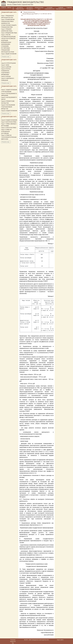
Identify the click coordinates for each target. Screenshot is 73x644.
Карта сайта (60, 640)
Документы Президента (30, 8)
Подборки (69, 8)
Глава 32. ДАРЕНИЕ (6, 67)
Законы (9, 8)
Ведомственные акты (39, 8)
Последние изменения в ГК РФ (50, 8)
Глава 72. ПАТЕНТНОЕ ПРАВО (9, 128)
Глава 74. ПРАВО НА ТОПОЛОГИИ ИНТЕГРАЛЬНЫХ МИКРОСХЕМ (9, 137)
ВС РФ (13, 8)
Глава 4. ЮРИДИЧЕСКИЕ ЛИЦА (9, 33)
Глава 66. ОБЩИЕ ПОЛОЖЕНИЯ (9, 111)
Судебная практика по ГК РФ (61, 8)
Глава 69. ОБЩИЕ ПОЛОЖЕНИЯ (9, 120)
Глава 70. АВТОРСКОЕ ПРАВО (9, 122)
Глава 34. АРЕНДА (6, 76)
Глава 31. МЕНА (5, 65)
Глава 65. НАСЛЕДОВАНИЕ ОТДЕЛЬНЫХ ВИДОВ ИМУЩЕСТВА (8, 107)
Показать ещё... (6, 57)
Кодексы (4, 8)
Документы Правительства (20, 8)
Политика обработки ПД (13, 641)
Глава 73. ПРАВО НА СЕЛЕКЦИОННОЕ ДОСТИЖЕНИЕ (6, 131)
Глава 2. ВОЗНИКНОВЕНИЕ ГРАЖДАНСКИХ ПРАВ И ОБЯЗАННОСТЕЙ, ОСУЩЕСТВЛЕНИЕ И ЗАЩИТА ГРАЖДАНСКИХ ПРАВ (9, 23)
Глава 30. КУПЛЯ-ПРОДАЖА (8, 63)
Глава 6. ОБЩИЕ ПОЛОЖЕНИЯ (9, 54)
